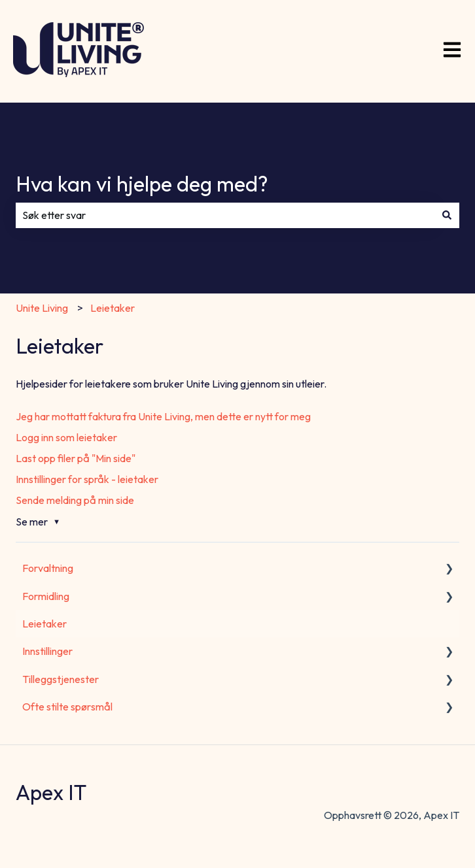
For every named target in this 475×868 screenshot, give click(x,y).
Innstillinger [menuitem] (47, 651)
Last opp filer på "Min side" (76, 458)
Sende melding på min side (75, 500)
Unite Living (42, 308)
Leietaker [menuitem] (44, 624)
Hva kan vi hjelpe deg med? (142, 184)
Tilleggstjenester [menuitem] (61, 679)
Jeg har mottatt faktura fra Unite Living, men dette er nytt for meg (163, 416)
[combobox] (225, 215)
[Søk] (447, 215)
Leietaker (113, 308)
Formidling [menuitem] (46, 596)
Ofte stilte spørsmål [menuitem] (67, 707)
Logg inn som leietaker (66, 437)
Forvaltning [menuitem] (48, 568)
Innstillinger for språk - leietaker (87, 479)
